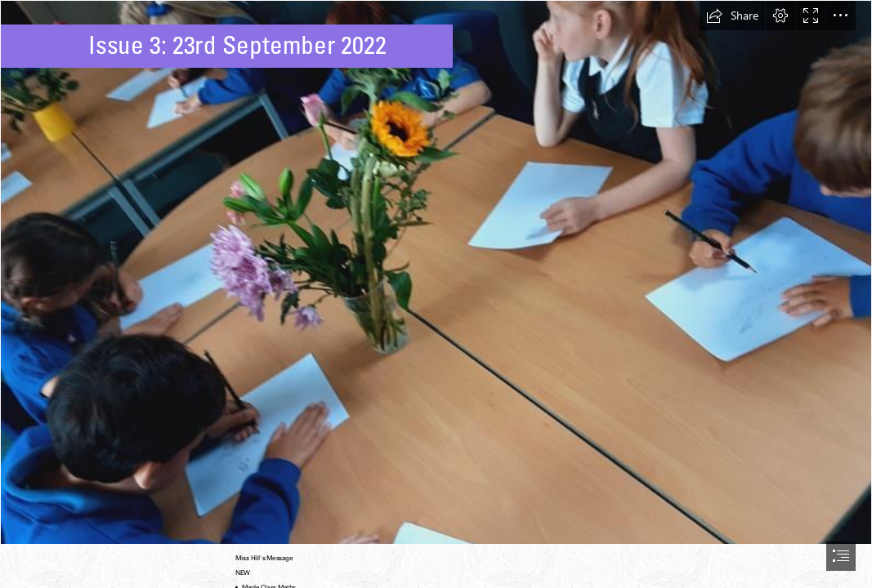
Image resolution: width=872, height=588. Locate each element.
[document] (436, 294)
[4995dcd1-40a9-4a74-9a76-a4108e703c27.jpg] (436, 272)
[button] (732, 16)
